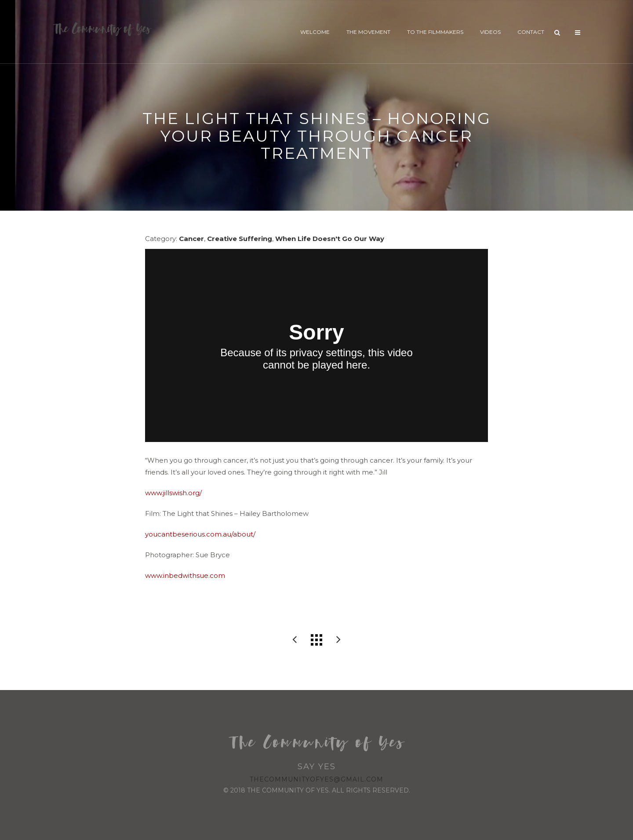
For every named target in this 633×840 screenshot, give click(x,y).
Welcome (315, 32)
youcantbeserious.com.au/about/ (200, 534)
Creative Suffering (240, 239)
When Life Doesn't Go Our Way (330, 239)
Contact (531, 32)
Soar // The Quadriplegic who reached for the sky (295, 640)
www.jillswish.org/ (173, 493)
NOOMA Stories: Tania (338, 640)
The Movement (368, 32)
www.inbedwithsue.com (185, 575)
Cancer (191, 239)
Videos (490, 32)
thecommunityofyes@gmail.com (316, 779)
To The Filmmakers (435, 32)
